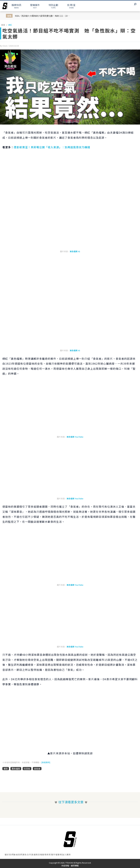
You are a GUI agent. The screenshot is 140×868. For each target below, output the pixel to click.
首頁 (3, 25)
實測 (6, 769)
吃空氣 (27, 769)
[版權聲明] (46, 762)
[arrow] (5, 6)
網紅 (10, 25)
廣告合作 (27, 855)
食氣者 (37, 769)
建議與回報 (37, 855)
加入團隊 (66, 855)
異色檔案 (16, 769)
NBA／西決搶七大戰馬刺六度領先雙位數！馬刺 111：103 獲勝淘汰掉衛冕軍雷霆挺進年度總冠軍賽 (43, 16)
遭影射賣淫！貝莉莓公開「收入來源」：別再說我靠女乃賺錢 (52, 147)
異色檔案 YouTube (75, 437)
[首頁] (70, 839)
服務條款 (47, 855)
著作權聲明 (57, 855)
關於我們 (9, 855)
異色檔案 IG (75, 251)
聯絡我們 (18, 855)
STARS (71, 6)
